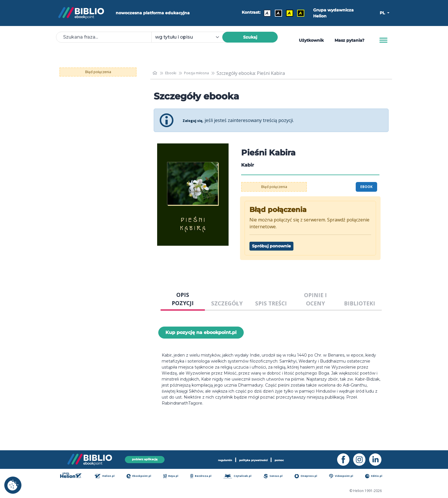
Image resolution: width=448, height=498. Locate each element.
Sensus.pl (277, 476)
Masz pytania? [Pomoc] (349, 40)
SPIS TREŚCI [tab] (271, 303)
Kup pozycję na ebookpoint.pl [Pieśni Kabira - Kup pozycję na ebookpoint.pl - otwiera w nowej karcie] (201, 332)
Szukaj (250, 37)
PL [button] (383, 13)
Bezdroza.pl (203, 476)
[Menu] (383, 40)
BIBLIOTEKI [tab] (360, 303)
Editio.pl (378, 476)
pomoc (292, 459)
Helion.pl (109, 476)
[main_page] (156, 73)
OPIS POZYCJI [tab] (183, 299)
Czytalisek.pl (241, 476)
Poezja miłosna (206, 73)
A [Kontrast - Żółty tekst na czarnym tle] (298, 13)
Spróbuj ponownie (271, 246)
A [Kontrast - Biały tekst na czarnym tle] (276, 13)
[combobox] (190, 37)
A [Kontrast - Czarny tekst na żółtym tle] (287, 13)
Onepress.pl (310, 476)
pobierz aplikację (145, 459)
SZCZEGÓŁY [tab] (227, 303)
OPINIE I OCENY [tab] (315, 299)
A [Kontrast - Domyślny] (265, 13)
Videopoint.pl (346, 476)
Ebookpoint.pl (143, 476)
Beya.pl (175, 476)
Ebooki (174, 73)
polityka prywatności (255, 459)
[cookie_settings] (13, 485)
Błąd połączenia (98, 72)
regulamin (214, 459)
